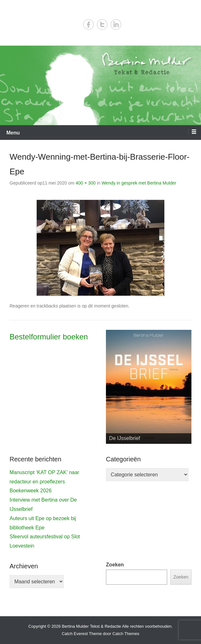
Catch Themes (126, 634)
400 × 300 (86, 183)
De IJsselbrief (125, 438)
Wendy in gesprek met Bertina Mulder (139, 183)
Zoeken (115, 565)
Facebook (89, 24)
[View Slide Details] (149, 387)
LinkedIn (116, 24)
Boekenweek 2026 (31, 491)
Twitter (102, 24)
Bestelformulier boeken (49, 337)
